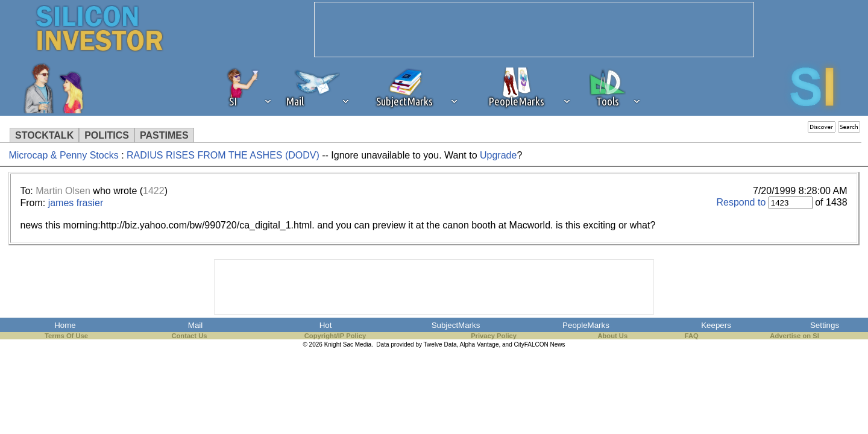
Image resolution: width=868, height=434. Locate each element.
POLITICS (107, 135)
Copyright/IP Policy (335, 336)
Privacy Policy (494, 336)
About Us (612, 336)
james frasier (76, 203)
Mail (195, 325)
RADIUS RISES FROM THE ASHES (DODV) (223, 155)
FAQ (692, 336)
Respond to (741, 202)
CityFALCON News (540, 344)
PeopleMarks (586, 325)
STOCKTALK (44, 135)
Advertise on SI (794, 336)
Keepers (716, 325)
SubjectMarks (456, 325)
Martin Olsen (63, 191)
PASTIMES (164, 135)
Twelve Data (440, 344)
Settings (825, 325)
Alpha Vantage (480, 344)
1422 (154, 191)
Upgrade (498, 155)
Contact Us (189, 336)
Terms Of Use (66, 336)
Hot (326, 325)
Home (65, 325)
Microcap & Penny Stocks (63, 155)
